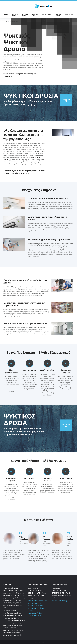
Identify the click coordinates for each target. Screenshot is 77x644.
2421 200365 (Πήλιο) (35, 616)
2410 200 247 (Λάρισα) (36, 603)
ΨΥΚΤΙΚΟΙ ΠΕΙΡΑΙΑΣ (25, 15)
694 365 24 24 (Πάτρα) (35, 606)
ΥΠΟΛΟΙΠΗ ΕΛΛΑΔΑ (58, 15)
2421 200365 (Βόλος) (35, 613)
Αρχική (5, 22)
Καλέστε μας (66, 99)
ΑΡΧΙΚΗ (6, 14)
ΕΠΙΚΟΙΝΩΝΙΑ (69, 14)
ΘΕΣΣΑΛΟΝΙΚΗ (46, 14)
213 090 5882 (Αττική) (59, 601)
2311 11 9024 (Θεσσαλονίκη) (38, 601)
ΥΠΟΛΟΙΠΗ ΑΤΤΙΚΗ (35, 15)
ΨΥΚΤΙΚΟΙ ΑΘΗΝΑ (15, 15)
